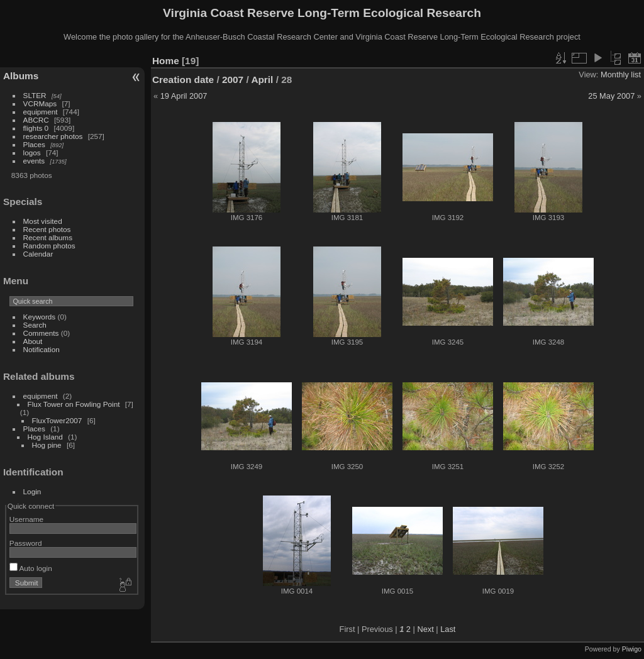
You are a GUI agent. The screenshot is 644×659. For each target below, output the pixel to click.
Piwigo (632, 649)
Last (448, 629)
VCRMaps (40, 103)
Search (35, 325)
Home (166, 61)
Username (26, 519)
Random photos (49, 246)
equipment (41, 112)
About (33, 341)
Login (32, 491)
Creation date (183, 80)
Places (34, 144)
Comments (41, 333)
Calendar (38, 254)
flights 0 (36, 128)
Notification (42, 349)
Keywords (40, 317)
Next (425, 629)
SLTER (35, 95)
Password (26, 543)
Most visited (43, 221)
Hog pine (47, 445)
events (34, 161)
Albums (21, 76)
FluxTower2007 (57, 420)
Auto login (31, 568)
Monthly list (621, 75)
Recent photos (47, 229)
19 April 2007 (184, 96)
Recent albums (48, 237)
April (262, 80)
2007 (233, 80)
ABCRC (36, 120)
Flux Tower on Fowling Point (74, 404)
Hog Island (45, 437)
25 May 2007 (611, 96)
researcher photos (53, 136)
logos (32, 152)
